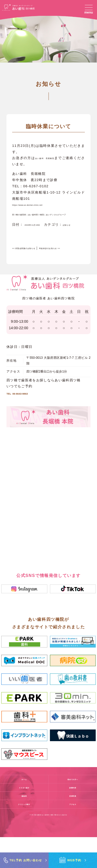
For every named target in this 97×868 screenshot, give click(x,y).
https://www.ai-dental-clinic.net (41, 211)
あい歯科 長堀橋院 (52, 165)
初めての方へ (73, 810)
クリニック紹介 (24, 835)
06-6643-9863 (27, 423)
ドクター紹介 (24, 818)
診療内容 (73, 818)
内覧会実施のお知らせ (34, 267)
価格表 (24, 826)
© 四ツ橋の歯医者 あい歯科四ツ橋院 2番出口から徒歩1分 (49, 846)
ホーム (24, 810)
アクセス (73, 835)
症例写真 (73, 826)
